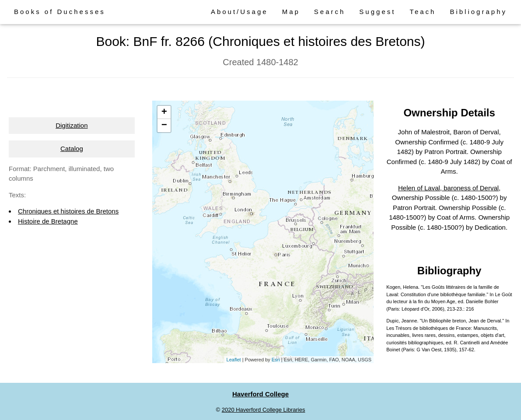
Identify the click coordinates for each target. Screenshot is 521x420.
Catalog (72, 149)
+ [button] (164, 112)
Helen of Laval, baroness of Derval (448, 188)
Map (291, 12)
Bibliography (478, 12)
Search (330, 12)
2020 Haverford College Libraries (264, 410)
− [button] (164, 126)
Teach (423, 12)
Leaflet (234, 360)
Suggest (377, 12)
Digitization (72, 125)
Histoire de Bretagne (48, 221)
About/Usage (240, 12)
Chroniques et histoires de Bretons (68, 211)
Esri (276, 360)
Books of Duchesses (60, 12)
